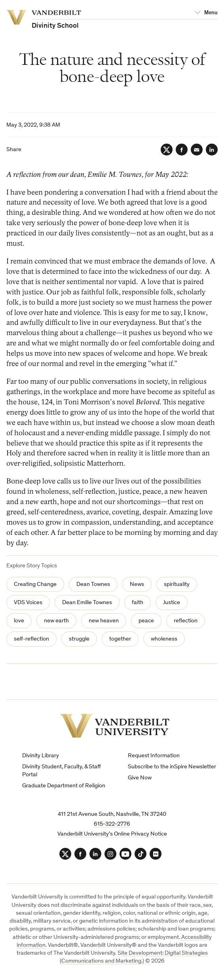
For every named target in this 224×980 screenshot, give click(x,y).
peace (146, 621)
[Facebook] (182, 150)
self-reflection (31, 639)
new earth (56, 621)
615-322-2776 (112, 824)
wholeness (164, 639)
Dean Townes (93, 585)
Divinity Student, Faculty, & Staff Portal (62, 771)
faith (138, 603)
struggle (79, 639)
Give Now (140, 778)
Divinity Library (41, 756)
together (120, 639)
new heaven (104, 621)
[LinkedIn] (212, 150)
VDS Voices (28, 603)
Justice (172, 603)
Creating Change (35, 585)
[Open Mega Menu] (206, 13)
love (19, 621)
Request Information (154, 756)
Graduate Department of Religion (64, 786)
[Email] (197, 150)
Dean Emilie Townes (87, 603)
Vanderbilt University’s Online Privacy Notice (112, 834)
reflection (186, 621)
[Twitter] (167, 150)
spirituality (177, 585)
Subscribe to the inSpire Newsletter (172, 767)
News (137, 585)
